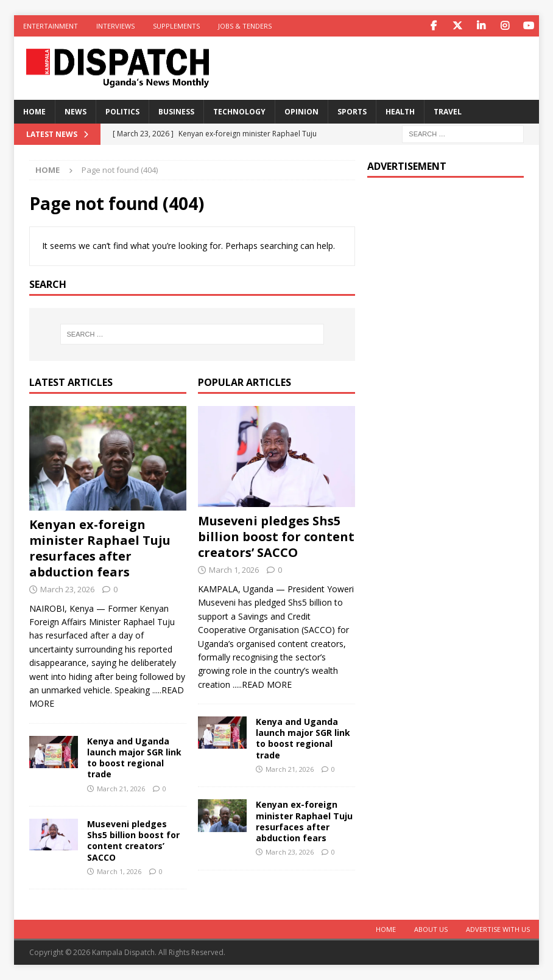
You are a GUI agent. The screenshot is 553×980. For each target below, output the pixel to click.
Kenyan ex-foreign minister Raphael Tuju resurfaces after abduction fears (100, 548)
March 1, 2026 (119, 871)
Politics (122, 112)
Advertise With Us (498, 929)
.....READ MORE (262, 684)
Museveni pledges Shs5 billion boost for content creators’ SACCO (133, 841)
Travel (448, 112)
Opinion (301, 112)
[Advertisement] (446, 266)
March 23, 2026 (67, 589)
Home (34, 112)
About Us (431, 929)
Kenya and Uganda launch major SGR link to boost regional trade (134, 758)
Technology (239, 112)
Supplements (176, 26)
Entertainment (51, 26)
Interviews (115, 26)
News (76, 112)
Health (400, 112)
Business (176, 112)
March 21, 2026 (121, 789)
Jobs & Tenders (245, 26)
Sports (352, 112)
